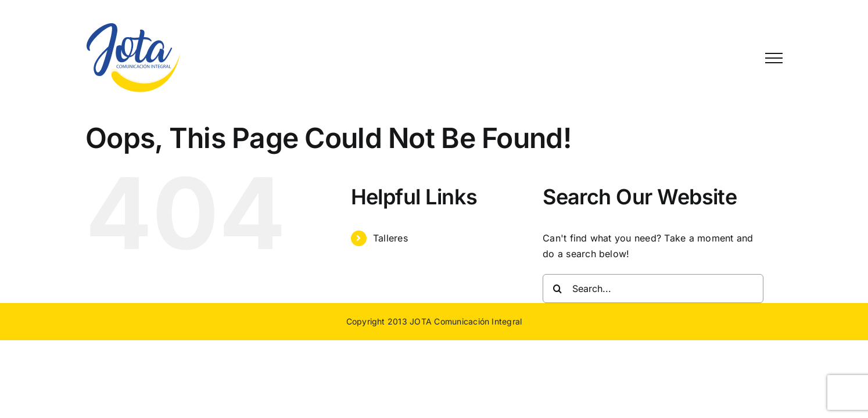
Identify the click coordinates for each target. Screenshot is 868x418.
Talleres (390, 238)
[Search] (557, 289)
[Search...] (653, 289)
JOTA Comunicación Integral (466, 321)
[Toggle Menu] (774, 58)
